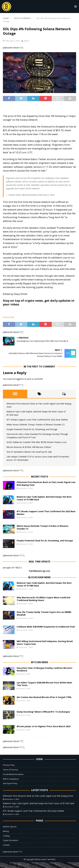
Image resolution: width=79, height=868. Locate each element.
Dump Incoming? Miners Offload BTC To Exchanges (43, 712)
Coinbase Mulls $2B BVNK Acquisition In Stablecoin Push (46, 627)
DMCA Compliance (11, 779)
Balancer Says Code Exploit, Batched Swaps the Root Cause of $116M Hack (44, 498)
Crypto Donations (11, 840)
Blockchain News (39, 577)
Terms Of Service (10, 770)
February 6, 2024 (12, 41)
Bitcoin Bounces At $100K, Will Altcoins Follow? (29, 447)
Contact (6, 845)
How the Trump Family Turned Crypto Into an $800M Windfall (44, 613)
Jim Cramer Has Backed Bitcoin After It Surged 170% (44, 697)
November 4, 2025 (26, 604)
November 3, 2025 (26, 618)
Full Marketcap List (39, 571)
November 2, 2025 (26, 630)
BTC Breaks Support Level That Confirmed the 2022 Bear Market (37, 420)
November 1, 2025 (26, 647)
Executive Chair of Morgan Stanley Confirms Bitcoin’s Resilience (45, 669)
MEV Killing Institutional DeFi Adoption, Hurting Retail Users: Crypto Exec (45, 643)
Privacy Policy (9, 765)
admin (26, 41)
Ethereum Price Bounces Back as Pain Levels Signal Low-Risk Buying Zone (46, 483)
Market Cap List (10, 827)
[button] (75, 6)
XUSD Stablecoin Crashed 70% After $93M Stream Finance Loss (37, 442)
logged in (20, 379)
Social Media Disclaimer (13, 774)
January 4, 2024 (24, 674)
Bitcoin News (40, 662)
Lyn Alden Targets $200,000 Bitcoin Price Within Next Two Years (44, 684)
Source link (8, 317)
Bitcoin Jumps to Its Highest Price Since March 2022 (44, 726)
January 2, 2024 (24, 730)
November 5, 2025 (26, 488)
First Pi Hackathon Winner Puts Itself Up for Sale (29, 452)
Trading (6, 836)
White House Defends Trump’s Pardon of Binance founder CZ (36, 425)
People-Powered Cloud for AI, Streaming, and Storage (32, 429)
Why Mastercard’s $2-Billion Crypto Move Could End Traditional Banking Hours (43, 599)
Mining (6, 831)
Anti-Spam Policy (10, 783)
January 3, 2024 (24, 700)
